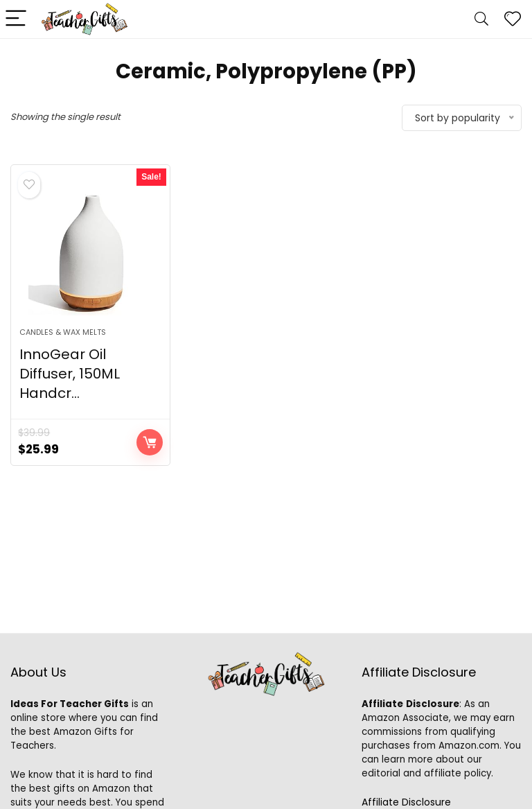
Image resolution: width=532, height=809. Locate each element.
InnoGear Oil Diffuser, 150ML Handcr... (70, 374)
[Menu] (17, 19)
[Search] (481, 19)
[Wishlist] (513, 19)
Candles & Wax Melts (63, 332)
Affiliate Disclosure (406, 802)
